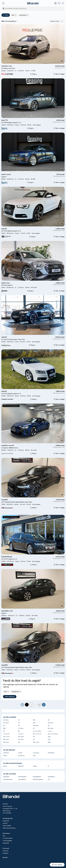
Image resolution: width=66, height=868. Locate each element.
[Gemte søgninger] (55, 3)
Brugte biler (6, 821)
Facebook (6, 851)
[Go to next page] (44, 705)
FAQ (4, 836)
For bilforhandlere (8, 838)
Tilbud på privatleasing (9, 828)
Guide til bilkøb (7, 826)
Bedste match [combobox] (55, 21)
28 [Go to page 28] (39, 705)
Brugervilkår (6, 843)
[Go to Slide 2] (32, 62)
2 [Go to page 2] (31, 705)
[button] (33, 44)
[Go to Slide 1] (31, 62)
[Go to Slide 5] (35, 62)
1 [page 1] (27, 705)
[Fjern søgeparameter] (28, 15)
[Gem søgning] (57, 865)
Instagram (6, 853)
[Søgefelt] (34, 9)
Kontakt (5, 857)
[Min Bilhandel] (63, 3)
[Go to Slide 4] (34, 62)
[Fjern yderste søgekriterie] (16, 15)
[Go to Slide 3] (33, 62)
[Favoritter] (59, 3)
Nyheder (5, 823)
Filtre (6, 15)
